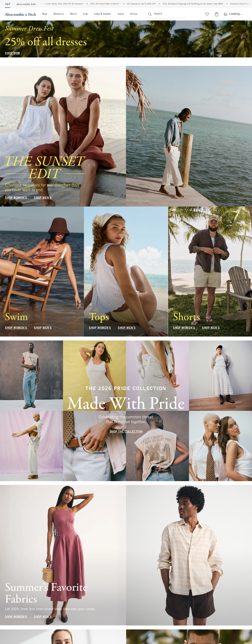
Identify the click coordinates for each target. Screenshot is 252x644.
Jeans (121, 14)
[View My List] (207, 14)
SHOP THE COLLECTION (126, 432)
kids (86, 14)
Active (134, 14)
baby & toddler (103, 14)
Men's (73, 14)
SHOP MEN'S (43, 198)
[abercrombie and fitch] (20, 14)
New (45, 14)
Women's (59, 14)
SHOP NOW (13, 53)
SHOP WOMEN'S (16, 198)
